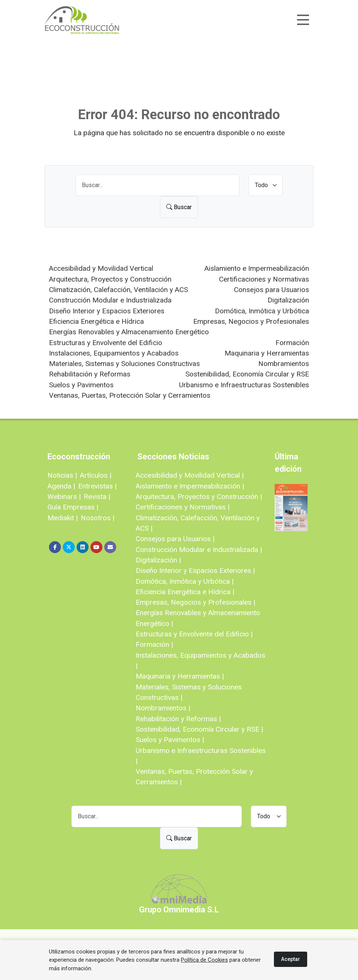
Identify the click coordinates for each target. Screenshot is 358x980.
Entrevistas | (97, 486)
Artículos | (96, 475)
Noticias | (62, 475)
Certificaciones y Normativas (264, 279)
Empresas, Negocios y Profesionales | (195, 602)
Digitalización (288, 300)
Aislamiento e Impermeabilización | (190, 486)
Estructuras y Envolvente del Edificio (106, 343)
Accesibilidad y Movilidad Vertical (101, 268)
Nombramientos (284, 364)
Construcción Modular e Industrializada (110, 300)
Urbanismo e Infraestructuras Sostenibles (244, 385)
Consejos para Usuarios (271, 290)
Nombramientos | (163, 708)
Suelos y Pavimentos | (170, 740)
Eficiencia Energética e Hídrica (96, 321)
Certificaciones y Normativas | (183, 507)
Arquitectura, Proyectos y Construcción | (199, 497)
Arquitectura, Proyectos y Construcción (110, 279)
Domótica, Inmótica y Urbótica (262, 311)
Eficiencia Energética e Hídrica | (185, 592)
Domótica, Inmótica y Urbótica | (185, 581)
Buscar (179, 207)
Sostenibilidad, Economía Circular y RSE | (199, 729)
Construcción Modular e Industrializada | (199, 550)
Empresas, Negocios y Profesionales (251, 321)
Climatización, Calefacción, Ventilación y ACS (118, 290)
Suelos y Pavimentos (81, 385)
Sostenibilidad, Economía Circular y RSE (247, 374)
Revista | (97, 497)
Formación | (154, 644)
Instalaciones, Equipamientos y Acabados (114, 353)
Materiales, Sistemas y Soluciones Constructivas (124, 364)
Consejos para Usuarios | (175, 539)
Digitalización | (158, 560)
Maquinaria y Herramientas (267, 353)
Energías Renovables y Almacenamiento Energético (129, 332)
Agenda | (61, 486)
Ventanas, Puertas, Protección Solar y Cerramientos (130, 395)
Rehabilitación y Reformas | (178, 719)
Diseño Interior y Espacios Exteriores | (195, 570)
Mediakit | (63, 518)
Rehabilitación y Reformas (90, 374)
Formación (292, 343)
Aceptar (291, 959)
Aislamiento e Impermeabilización (257, 268)
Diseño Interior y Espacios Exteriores (107, 311)
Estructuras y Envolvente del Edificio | (194, 634)
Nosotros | (98, 518)
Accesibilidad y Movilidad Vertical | (190, 475)
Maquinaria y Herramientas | (180, 676)
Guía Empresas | (73, 507)
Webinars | (64, 497)
